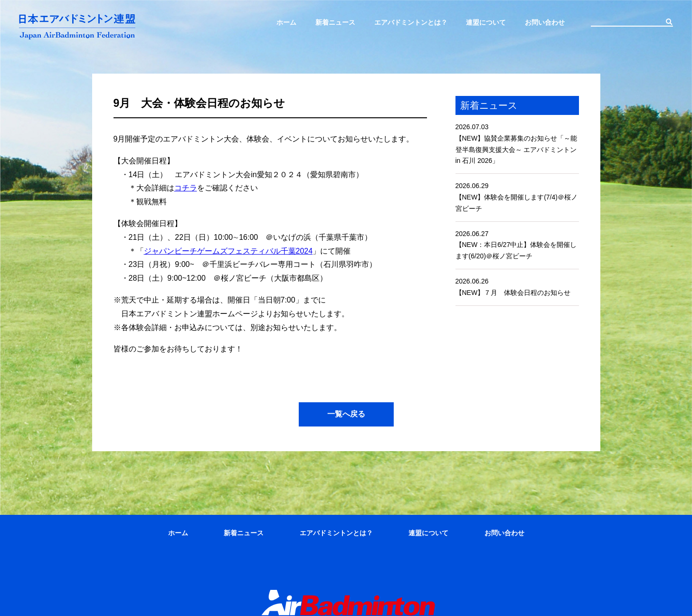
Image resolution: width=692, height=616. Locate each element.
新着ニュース (335, 22)
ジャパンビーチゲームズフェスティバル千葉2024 (228, 251)
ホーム (286, 22)
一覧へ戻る (346, 414)
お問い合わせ (545, 22)
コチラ (186, 188)
